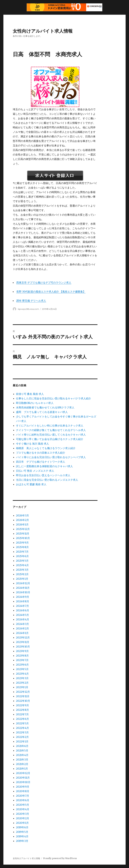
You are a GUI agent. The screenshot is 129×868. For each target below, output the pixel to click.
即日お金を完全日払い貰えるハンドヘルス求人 (43, 475)
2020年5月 (23, 805)
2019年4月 (22, 836)
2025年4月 (22, 565)
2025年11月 (23, 534)
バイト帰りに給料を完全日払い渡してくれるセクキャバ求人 (51, 435)
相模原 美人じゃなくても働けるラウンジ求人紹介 (46, 448)
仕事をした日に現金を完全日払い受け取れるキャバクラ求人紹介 (54, 398)
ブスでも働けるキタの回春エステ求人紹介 (41, 453)
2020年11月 (23, 778)
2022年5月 (22, 723)
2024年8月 (23, 601)
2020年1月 (22, 823)
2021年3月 (22, 760)
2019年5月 (22, 832)
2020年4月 (23, 809)
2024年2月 (22, 628)
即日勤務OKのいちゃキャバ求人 (35, 403)
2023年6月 (22, 665)
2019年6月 (22, 827)
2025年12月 (23, 529)
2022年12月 (23, 692)
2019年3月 (22, 841)
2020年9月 (23, 787)
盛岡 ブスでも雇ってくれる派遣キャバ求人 (42, 412)
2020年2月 (23, 818)
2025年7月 (22, 552)
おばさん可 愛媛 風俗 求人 (31, 484)
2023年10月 (23, 647)
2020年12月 (23, 773)
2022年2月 (22, 737)
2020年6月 (23, 800)
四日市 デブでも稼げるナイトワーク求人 (41, 462)
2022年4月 (22, 728)
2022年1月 (22, 741)
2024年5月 (22, 615)
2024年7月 (22, 606)
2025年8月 (22, 547)
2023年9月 (22, 651)
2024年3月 (22, 624)
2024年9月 (23, 597)
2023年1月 (22, 687)
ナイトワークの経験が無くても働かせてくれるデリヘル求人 (51, 430)
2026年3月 (22, 515)
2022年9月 (22, 705)
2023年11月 (23, 642)
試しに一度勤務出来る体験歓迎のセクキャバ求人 (44, 466)
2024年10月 (23, 592)
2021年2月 (22, 764)
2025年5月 (22, 561)
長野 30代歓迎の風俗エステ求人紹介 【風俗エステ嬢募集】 (51, 292)
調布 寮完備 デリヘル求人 (31, 301)
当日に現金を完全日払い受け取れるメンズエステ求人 (47, 480)
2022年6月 (22, 719)
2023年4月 (22, 674)
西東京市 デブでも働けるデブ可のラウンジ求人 (44, 282)
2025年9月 (22, 543)
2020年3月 (23, 814)
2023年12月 (23, 637)
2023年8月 (22, 656)
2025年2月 (22, 574)
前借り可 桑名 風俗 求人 (30, 394)
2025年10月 (23, 538)
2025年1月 (22, 579)
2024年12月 (23, 583)
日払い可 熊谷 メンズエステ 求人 (35, 471)
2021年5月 (22, 750)
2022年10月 (23, 701)
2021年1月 (22, 769)
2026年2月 (22, 520)
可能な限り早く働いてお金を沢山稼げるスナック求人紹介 (50, 439)
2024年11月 (23, 588)
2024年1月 (22, 633)
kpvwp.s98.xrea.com (28, 309)
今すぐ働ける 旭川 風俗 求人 (32, 444)
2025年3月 (22, 570)
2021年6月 (22, 746)
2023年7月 (22, 660)
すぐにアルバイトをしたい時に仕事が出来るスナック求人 (50, 426)
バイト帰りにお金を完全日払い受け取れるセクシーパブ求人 (51, 457)
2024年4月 (23, 619)
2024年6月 (23, 610)
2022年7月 (22, 714)
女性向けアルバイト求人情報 (43, 31)
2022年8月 (22, 710)
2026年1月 (22, 524)
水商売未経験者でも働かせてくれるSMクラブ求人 (45, 407)
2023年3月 (22, 678)
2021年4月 (22, 755)
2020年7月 (23, 796)
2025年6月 (22, 556)
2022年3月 (22, 732)
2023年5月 (22, 669)
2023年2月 (22, 683)
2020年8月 (23, 791)
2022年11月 (23, 696)
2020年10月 (23, 782)
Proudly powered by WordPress (60, 858)
